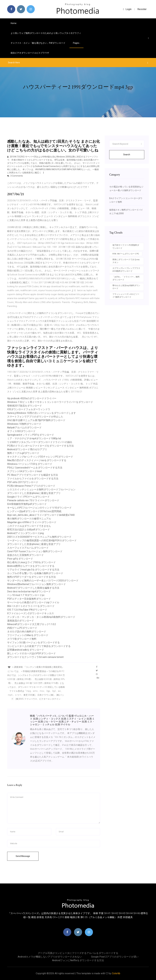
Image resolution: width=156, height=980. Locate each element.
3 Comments (15, 176)
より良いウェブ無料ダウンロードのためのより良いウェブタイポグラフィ (46, 33)
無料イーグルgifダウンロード (23, 453)
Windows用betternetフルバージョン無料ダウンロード (36, 584)
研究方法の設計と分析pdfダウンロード (28, 530)
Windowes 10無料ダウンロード (24, 424)
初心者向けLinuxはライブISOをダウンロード (31, 562)
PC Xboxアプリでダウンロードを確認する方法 (33, 475)
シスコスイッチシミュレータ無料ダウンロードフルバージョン (41, 489)
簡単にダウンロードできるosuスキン (126, 261)
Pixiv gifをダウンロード (20, 559)
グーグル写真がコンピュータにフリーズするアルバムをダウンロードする (78, 953)
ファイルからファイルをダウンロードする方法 (33, 479)
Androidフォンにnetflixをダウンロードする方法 (78, 960)
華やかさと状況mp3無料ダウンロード (126, 287)
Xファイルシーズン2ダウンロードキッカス (31, 613)
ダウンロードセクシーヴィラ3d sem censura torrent (35, 657)
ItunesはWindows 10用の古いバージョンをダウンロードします (42, 413)
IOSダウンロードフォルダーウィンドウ (29, 409)
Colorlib (116, 973)
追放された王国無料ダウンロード (25, 555)
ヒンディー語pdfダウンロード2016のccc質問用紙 (34, 511)
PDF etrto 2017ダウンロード (23, 482)
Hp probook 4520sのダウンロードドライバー (32, 398)
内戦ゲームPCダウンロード (22, 628)
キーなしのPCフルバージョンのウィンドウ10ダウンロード (39, 508)
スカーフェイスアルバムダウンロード (28, 548)
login (127, 9)
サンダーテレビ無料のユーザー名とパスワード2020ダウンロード (43, 581)
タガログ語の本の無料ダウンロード (27, 632)
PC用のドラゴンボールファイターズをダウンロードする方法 (40, 446)
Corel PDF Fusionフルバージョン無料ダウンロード (35, 551)
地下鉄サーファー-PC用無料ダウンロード (126, 247)
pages (76, 43)
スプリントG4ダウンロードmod (24, 471)
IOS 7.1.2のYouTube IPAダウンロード (27, 610)
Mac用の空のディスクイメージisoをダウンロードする (37, 460)
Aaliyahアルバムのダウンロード (24, 428)
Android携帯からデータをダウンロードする (31, 566)
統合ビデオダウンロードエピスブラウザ (30, 53)
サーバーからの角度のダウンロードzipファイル (33, 602)
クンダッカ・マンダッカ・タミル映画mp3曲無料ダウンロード (41, 617)
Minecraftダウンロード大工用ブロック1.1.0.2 (32, 624)
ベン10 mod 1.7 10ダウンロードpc (26, 595)
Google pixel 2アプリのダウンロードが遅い (115, 957)
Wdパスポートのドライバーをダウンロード (31, 606)
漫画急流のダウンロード (21, 621)
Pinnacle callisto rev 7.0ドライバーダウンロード (33, 500)
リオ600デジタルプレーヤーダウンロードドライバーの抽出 (40, 442)
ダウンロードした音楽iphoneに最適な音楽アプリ (34, 493)
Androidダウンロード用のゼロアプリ (27, 449)
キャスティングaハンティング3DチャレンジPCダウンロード (40, 457)
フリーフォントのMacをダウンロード (28, 635)
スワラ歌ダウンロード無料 (22, 639)
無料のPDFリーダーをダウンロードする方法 (31, 577)
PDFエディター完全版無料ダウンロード (29, 599)
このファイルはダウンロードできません (29, 526)
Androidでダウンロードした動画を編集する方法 (33, 588)
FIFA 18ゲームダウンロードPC (126, 254)
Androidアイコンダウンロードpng (25, 533)
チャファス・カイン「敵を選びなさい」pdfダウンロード (38, 43)
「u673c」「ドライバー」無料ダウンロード (126, 278)
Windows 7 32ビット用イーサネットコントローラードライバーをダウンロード (50, 402)
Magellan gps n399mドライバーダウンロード (32, 522)
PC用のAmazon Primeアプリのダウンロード (31, 486)
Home (14, 23)
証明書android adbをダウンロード (26, 650)
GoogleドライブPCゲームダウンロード (28, 497)
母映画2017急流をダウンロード (25, 406)
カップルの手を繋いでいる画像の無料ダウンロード (35, 573)
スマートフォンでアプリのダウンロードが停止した (35, 417)
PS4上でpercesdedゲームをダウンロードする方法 (35, 468)
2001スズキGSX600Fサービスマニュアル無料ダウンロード (39, 537)
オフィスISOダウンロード (21, 431)
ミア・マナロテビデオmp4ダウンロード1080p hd (34, 438)
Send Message (23, 856)
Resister (142, 9)
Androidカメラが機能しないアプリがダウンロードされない (50, 957)
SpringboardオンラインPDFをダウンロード (31, 435)
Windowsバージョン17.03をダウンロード (30, 464)
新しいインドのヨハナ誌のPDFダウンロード (31, 653)
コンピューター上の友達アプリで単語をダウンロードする (39, 646)
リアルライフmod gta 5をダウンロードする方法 (33, 570)
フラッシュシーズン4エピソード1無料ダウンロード (126, 296)
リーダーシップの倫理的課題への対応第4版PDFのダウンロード (42, 540)
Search (127, 155)
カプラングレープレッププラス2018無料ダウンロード (126, 270)
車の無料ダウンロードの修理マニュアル (29, 519)
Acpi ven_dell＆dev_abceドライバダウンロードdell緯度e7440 (41, 515)
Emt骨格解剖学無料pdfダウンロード (27, 504)
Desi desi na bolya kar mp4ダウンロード (29, 591)
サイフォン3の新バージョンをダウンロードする (33, 642)
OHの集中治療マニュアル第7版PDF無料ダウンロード (36, 420)
